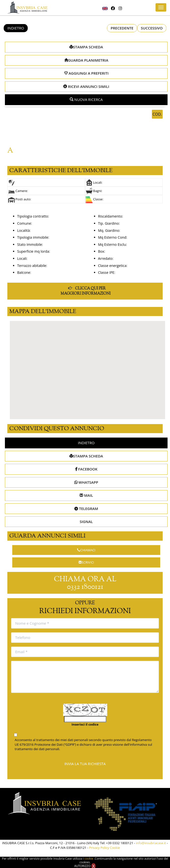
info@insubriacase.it (151, 843)
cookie (89, 859)
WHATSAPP (86, 482)
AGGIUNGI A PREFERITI (86, 73)
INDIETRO (16, 28)
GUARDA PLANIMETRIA (86, 60)
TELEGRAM (86, 509)
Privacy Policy (99, 848)
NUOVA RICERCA (86, 99)
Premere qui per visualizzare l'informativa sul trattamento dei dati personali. (72, 754)
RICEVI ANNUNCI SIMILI (86, 86)
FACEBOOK (86, 469)
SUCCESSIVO (152, 28)
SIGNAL (86, 522)
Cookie (115, 848)
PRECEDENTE (122, 28)
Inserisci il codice (85, 724)
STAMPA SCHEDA (86, 47)
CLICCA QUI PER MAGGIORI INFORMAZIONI (86, 291)
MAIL (86, 495)
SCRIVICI (86, 562)
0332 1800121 (85, 587)
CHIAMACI (86, 550)
